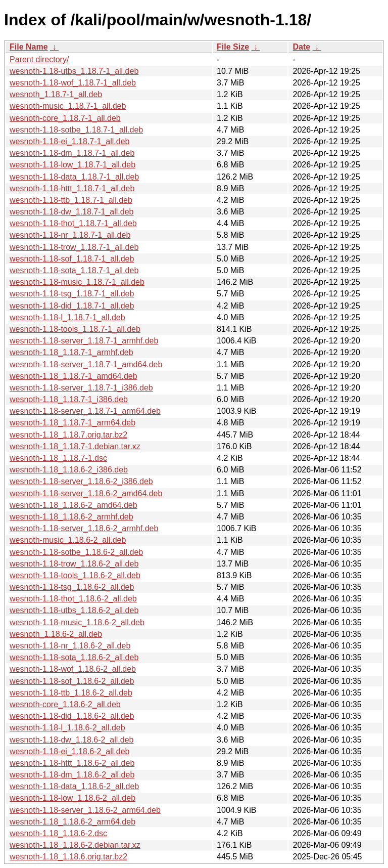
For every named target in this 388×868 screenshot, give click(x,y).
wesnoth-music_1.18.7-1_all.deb (68, 106)
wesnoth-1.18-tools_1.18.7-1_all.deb (75, 329)
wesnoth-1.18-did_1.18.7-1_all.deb (72, 306)
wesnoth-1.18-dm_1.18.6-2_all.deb (72, 775)
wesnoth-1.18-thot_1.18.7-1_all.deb (73, 223)
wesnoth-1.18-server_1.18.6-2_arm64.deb (85, 810)
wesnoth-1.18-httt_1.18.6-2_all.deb (72, 763)
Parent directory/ (39, 59)
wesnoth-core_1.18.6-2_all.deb (65, 704)
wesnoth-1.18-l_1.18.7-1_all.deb (67, 317)
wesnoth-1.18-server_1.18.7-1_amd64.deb (86, 364)
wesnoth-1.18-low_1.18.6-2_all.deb (72, 798)
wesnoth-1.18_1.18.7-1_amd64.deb (74, 376)
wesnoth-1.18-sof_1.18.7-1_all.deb (72, 259)
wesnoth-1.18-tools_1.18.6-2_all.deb (75, 575)
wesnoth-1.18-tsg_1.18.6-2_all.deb (72, 587)
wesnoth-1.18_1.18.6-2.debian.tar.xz (75, 845)
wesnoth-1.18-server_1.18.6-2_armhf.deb (84, 528)
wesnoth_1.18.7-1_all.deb (56, 94)
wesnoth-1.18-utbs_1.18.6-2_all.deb (74, 610)
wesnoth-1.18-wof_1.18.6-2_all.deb (73, 669)
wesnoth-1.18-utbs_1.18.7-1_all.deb (74, 71)
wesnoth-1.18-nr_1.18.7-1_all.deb (70, 235)
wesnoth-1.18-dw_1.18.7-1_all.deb (72, 212)
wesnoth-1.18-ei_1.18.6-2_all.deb (70, 751)
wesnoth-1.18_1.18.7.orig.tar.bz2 (68, 435)
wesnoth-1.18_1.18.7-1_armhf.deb (71, 352)
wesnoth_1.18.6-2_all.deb (56, 634)
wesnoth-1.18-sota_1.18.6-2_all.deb (74, 657)
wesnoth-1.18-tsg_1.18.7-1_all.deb (72, 294)
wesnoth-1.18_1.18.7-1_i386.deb (69, 399)
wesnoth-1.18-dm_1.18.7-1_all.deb (72, 153)
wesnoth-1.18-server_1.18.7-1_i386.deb (81, 388)
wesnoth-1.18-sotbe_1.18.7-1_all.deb (76, 130)
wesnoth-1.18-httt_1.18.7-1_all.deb (72, 188)
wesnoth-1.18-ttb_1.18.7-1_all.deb (71, 200)
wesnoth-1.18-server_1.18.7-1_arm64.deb (85, 411)
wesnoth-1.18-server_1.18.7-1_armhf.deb (84, 341)
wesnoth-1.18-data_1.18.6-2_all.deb (74, 786)
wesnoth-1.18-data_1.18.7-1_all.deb (74, 177)
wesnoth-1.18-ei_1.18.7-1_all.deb (70, 141)
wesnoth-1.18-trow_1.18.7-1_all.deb (74, 247)
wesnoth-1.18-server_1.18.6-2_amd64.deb (86, 493)
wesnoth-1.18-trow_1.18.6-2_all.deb (74, 564)
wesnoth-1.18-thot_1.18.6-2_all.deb (73, 599)
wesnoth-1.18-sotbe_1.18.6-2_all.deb (76, 552)
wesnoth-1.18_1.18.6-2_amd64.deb (74, 505)
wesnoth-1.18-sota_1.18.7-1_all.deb (74, 270)
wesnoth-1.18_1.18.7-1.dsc (58, 458)
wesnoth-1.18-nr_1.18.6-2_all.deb (70, 646)
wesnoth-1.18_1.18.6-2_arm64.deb (72, 822)
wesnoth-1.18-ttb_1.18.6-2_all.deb (71, 693)
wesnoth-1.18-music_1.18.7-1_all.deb (77, 282)
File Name (29, 47)
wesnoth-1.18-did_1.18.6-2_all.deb (72, 716)
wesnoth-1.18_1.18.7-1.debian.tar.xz (75, 446)
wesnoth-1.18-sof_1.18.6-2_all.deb (72, 681)
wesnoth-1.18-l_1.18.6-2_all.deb (67, 728)
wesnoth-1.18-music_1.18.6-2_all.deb (77, 622)
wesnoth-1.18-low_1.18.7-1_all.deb (72, 165)
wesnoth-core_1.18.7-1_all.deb (65, 118)
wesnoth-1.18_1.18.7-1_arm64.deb (72, 423)
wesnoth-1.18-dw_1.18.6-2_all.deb (72, 740)
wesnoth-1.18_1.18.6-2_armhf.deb (71, 517)
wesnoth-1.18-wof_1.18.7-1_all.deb (73, 83)
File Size (233, 47)
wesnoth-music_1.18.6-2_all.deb (68, 540)
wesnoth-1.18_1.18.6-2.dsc (58, 833)
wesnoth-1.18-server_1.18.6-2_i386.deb (81, 481)
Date (301, 47)
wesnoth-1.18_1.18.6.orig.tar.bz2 (68, 857)
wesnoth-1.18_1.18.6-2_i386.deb (69, 470)
